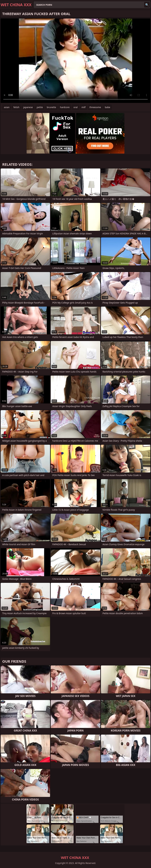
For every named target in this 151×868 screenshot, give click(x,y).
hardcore (65, 107)
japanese (28, 107)
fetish (16, 107)
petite (40, 107)
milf (84, 107)
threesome (95, 107)
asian (7, 107)
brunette (52, 107)
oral (75, 107)
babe (107, 107)
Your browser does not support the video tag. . (75, 61)
